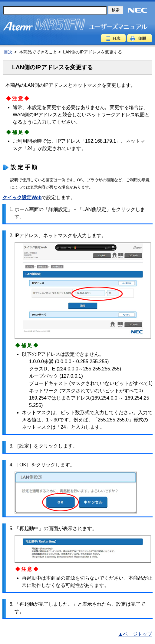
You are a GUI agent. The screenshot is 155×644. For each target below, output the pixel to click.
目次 (113, 38)
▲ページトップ (135, 634)
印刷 (140, 38)
